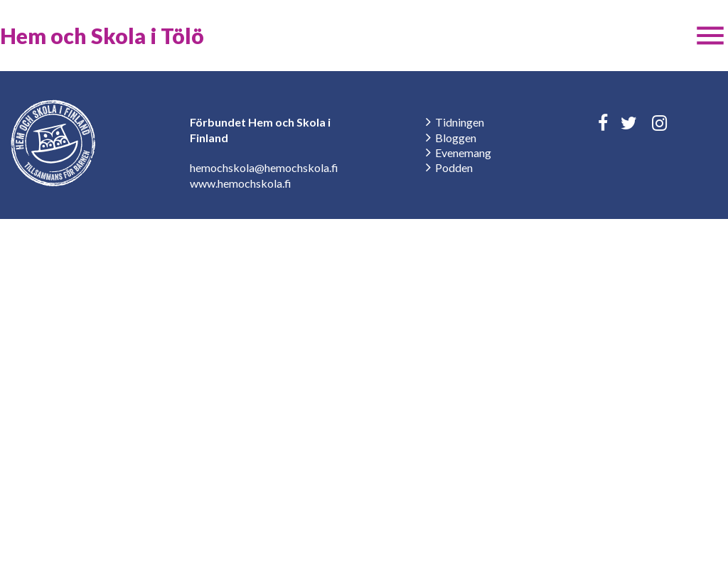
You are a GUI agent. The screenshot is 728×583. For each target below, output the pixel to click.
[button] (710, 36)
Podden (454, 167)
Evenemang (463, 153)
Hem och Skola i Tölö (102, 36)
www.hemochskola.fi (241, 183)
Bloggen (456, 138)
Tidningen (460, 122)
